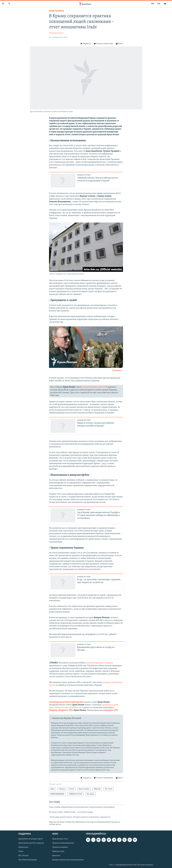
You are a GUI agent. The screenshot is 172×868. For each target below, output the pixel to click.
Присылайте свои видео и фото (30, 839)
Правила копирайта (60, 847)
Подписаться (23, 847)
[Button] (86, 44)
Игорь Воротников (56, 33)
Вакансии (56, 856)
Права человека (56, 11)
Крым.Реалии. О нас (60, 839)
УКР (153, 4)
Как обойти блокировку (28, 860)
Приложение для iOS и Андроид (31, 843)
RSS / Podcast (23, 856)
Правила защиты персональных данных (68, 860)
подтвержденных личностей (94, 387)
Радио (21, 851)
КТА (159, 4)
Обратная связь (58, 851)
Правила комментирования (63, 843)
